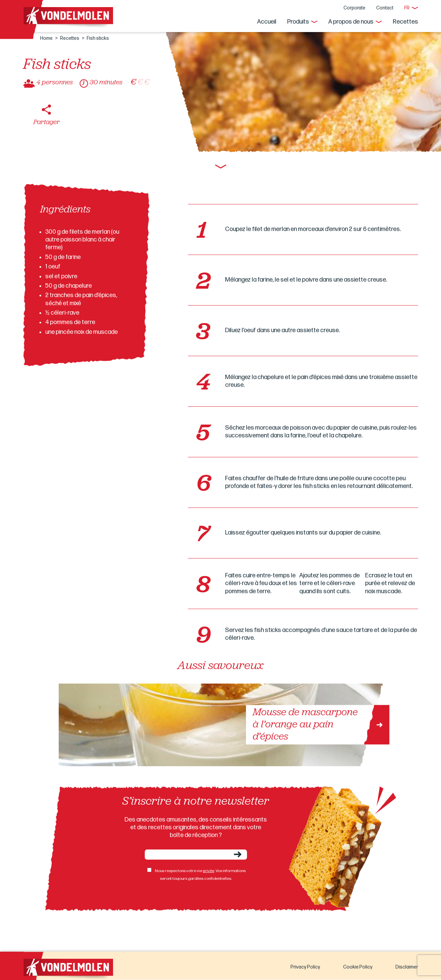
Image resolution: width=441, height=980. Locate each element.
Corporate (354, 8)
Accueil (267, 22)
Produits (298, 22)
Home (46, 38)
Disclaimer (407, 967)
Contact (385, 8)
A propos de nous (351, 22)
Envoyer (238, 854)
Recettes (405, 22)
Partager (47, 122)
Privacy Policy (305, 967)
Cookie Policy (358, 967)
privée (209, 871)
